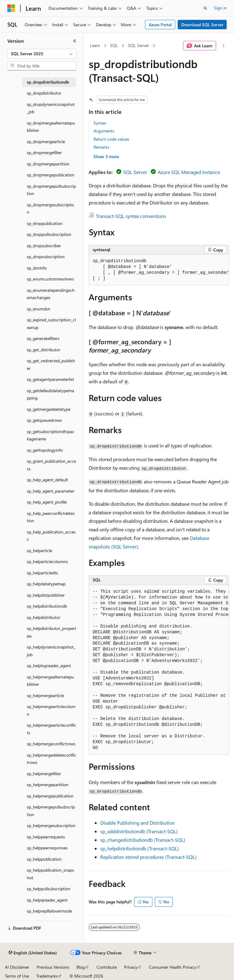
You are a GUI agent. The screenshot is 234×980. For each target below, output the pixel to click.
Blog (81, 967)
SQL (114, 45)
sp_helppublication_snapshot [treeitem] (50, 874)
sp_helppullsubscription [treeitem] (49, 889)
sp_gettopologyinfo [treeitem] (45, 450)
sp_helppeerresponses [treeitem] (47, 848)
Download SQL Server (202, 25)
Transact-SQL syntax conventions (131, 216)
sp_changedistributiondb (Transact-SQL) (143, 840)
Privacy (131, 967)
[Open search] (205, 8)
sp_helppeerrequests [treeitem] (46, 837)
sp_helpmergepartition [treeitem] (48, 785)
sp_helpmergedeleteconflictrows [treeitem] (51, 759)
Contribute (107, 967)
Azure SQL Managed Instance (189, 172)
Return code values (111, 139)
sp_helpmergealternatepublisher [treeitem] (50, 681)
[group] (159, 270)
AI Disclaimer (17, 967)
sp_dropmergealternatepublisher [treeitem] (51, 127)
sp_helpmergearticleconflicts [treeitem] (51, 729)
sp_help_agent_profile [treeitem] (47, 502)
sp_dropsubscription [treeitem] (46, 257)
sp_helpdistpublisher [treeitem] (46, 595)
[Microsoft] (11, 8)
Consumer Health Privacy (173, 967)
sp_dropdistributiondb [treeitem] (48, 82)
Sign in (220, 8)
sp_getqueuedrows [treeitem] (44, 420)
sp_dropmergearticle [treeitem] (46, 141)
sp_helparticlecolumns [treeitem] (47, 561)
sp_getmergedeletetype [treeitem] (49, 409)
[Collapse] (75, 41)
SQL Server (138, 45)
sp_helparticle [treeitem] (39, 550)
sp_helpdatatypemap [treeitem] (46, 584)
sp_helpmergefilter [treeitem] (44, 774)
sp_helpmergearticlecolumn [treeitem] (51, 710)
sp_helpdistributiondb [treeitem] (47, 606)
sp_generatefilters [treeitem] (43, 338)
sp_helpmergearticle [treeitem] (45, 695)
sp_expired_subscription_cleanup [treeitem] (51, 324)
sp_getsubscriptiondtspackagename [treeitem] (51, 435)
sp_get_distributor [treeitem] (44, 350)
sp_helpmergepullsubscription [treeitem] (51, 811)
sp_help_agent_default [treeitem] (47, 480)
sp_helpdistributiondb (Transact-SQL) (140, 848)
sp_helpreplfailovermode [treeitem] (49, 911)
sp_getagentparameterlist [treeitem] (50, 379)
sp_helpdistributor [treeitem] (44, 617)
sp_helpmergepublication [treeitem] (50, 796)
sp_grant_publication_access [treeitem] (51, 465)
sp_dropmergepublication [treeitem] (51, 175)
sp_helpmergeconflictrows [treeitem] (51, 744)
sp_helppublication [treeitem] (44, 859)
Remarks (101, 147)
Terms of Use (17, 976)
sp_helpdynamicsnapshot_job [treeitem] (51, 651)
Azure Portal (160, 25)
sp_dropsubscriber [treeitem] (44, 246)
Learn (95, 45)
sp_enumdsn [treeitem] (39, 309)
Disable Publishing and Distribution (137, 823)
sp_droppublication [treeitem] (45, 223)
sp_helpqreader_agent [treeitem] (47, 900)
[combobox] (42, 54)
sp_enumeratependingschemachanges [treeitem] (51, 294)
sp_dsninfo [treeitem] (37, 268)
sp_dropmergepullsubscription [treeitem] (51, 190)
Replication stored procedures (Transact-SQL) (148, 857)
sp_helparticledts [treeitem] (42, 573)
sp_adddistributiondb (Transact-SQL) (139, 831)
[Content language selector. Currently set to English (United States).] (33, 953)
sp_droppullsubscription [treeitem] (49, 234)
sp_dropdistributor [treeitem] (44, 93)
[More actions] (224, 46)
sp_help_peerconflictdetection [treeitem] (51, 517)
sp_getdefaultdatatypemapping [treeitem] (50, 394)
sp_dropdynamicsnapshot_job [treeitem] (51, 108)
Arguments (104, 131)
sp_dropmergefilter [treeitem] (44, 152)
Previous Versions (53, 967)
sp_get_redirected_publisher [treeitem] (51, 364)
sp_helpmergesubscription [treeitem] (51, 825)
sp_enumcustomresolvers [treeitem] (50, 279)
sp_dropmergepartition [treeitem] (48, 164)
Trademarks (47, 976)
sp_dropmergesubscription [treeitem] (50, 208)
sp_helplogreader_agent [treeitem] (49, 665)
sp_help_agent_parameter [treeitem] (51, 491)
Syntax (100, 123)
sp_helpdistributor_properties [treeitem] (51, 632)
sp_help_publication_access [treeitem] (51, 536)
